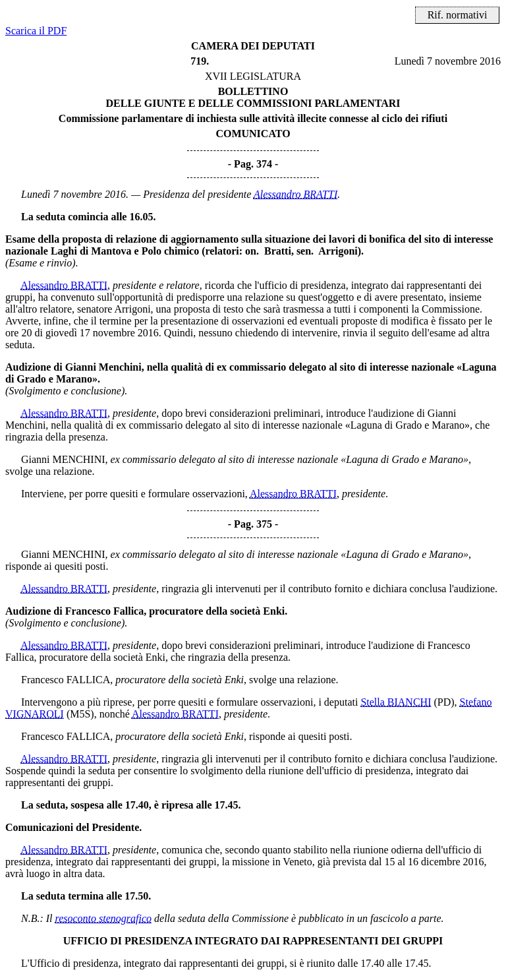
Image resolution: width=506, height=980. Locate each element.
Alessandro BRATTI (295, 194)
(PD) (444, 702)
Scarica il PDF (36, 31)
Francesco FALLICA (66, 680)
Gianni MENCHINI (63, 459)
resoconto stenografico (104, 918)
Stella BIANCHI (396, 702)
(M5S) (80, 714)
